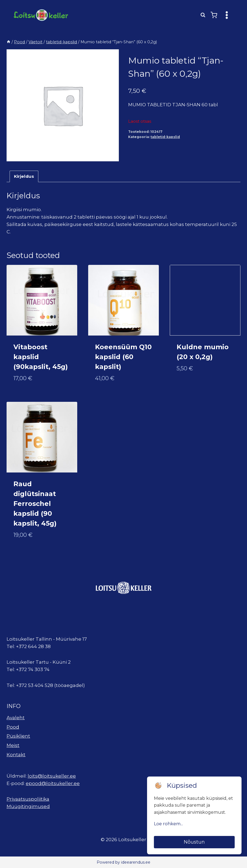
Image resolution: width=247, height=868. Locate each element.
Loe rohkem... (168, 824)
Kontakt (16, 755)
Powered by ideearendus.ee (124, 862)
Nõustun (194, 842)
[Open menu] (227, 15)
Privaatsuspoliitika (28, 799)
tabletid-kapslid (165, 137)
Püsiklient (18, 736)
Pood (13, 727)
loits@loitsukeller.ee (52, 776)
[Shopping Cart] (214, 15)
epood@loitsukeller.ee (53, 783)
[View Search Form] (203, 15)
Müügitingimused (28, 806)
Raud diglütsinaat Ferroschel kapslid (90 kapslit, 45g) (35, 504)
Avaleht (16, 718)
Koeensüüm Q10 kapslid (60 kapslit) (123, 357)
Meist (13, 745)
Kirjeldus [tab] (24, 176)
